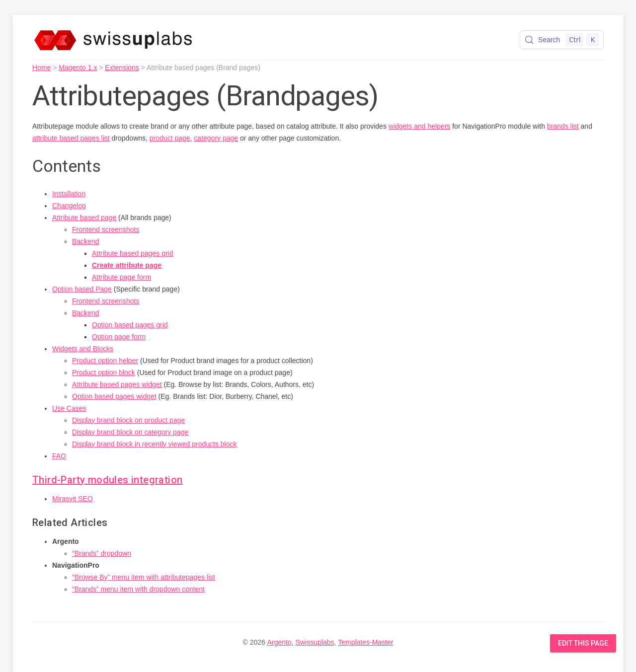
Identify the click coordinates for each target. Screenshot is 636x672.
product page (170, 138)
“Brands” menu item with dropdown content (138, 589)
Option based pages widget (114, 396)
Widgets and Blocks (83, 349)
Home (41, 68)
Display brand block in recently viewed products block (155, 444)
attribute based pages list (71, 138)
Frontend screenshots (106, 229)
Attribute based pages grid (132, 253)
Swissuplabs (315, 642)
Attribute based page (84, 218)
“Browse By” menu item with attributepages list (144, 577)
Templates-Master (365, 642)
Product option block (104, 373)
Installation (69, 194)
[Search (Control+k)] (562, 40)
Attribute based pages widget (117, 384)
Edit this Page (583, 643)
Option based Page (82, 289)
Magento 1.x (78, 68)
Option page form (119, 337)
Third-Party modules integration (107, 480)
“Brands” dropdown (102, 553)
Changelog (69, 206)
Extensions (122, 68)
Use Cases (69, 408)
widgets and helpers (420, 126)
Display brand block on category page (130, 432)
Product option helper (105, 361)
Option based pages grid (130, 325)
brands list (563, 126)
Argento (279, 642)
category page (216, 138)
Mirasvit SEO (73, 499)
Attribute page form (121, 277)
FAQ (59, 456)
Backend (85, 241)
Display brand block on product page (128, 420)
